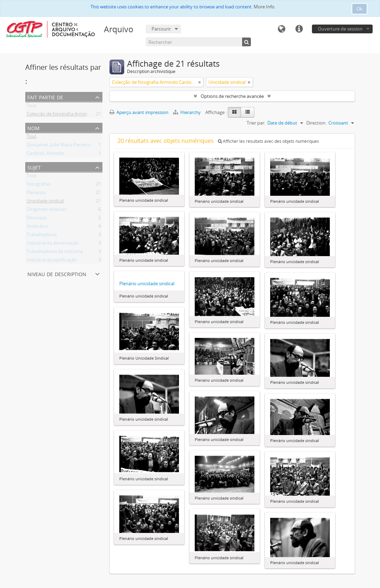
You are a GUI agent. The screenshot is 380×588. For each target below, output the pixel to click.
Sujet (34, 167)
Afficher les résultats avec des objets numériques (268, 141)
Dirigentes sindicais (46, 211)
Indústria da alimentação (53, 244)
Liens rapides (299, 29)
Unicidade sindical (45, 202)
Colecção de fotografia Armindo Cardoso (69, 115)
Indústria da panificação (52, 261)
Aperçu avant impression (139, 112)
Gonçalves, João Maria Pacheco (59, 146)
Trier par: (256, 123)
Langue (281, 29)
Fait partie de (45, 97)
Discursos (37, 219)
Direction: (316, 123)
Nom (34, 128)
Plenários (36, 194)
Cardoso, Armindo (46, 154)
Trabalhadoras (42, 236)
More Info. (265, 7)
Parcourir (161, 29)
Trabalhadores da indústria (55, 253)
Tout (32, 107)
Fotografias (39, 185)
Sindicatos (37, 227)
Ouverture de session (340, 29)
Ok (359, 9)
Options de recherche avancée (232, 96)
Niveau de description (57, 273)
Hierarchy (187, 112)
